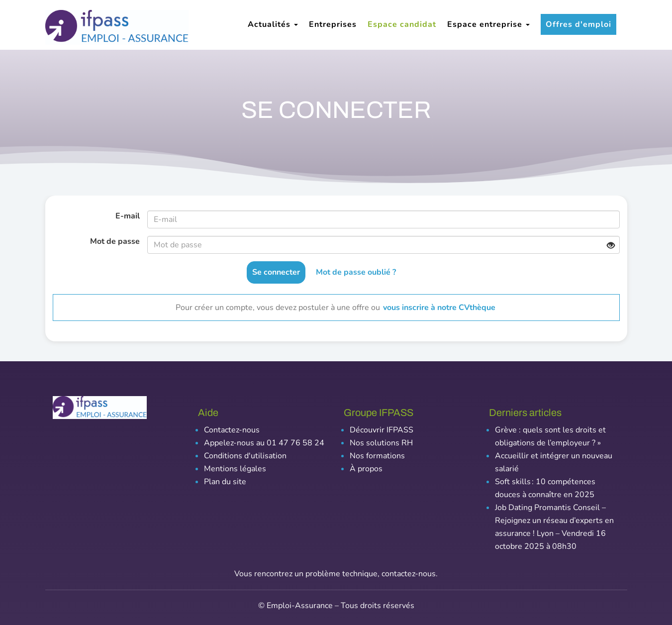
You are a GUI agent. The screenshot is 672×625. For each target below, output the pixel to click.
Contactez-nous (232, 430)
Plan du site (225, 482)
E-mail (128, 216)
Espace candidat (402, 24)
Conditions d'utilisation (245, 456)
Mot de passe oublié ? (356, 272)
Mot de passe (115, 241)
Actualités (273, 24)
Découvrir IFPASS (382, 430)
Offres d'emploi (578, 24)
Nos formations (377, 456)
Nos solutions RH (381, 443)
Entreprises (333, 24)
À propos (366, 469)
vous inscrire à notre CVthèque (439, 308)
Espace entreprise (488, 24)
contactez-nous (409, 574)
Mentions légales (235, 469)
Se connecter (276, 272)
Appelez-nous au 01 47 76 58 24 (264, 443)
